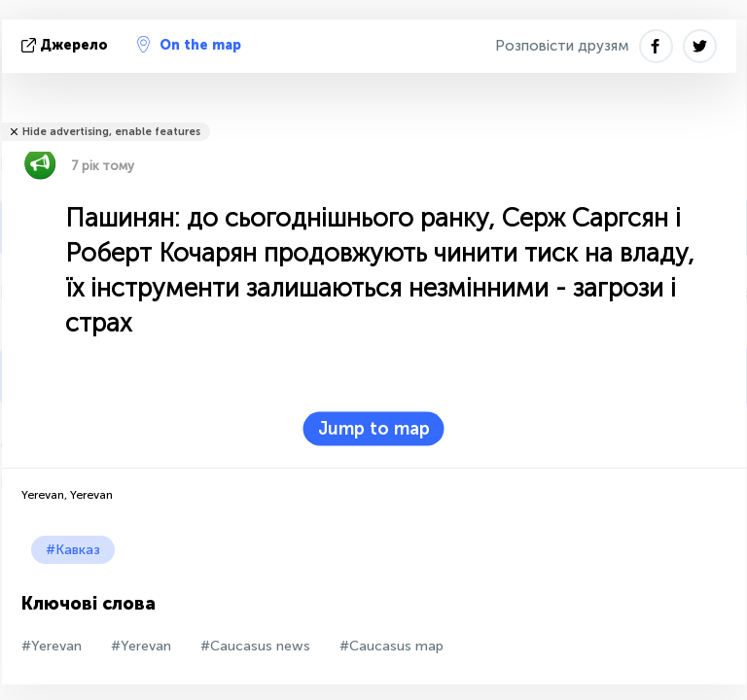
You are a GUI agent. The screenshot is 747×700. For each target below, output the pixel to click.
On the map (189, 45)
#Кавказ (73, 550)
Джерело (67, 45)
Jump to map (374, 429)
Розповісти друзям (562, 46)
